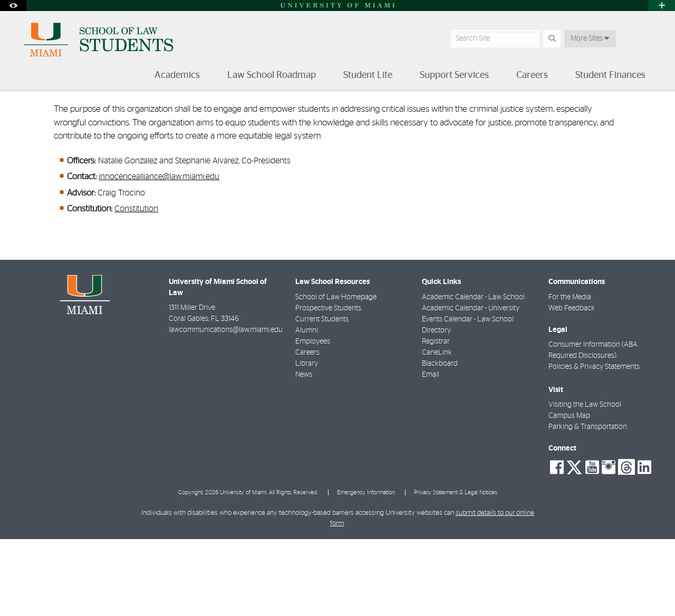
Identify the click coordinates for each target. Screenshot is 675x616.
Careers (307, 429)
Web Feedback (572, 385)
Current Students (322, 396)
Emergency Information (366, 569)
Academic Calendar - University (471, 385)
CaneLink (437, 429)
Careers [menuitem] (532, 75)
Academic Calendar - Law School (473, 374)
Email (431, 452)
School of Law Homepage (336, 374)
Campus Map (569, 493)
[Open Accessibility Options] (13, 6)
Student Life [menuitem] (368, 75)
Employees (313, 418)
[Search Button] (552, 39)
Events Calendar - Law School (468, 396)
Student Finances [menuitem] (610, 75)
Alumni (307, 407)
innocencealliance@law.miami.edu (159, 253)
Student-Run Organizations (142, 113)
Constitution (136, 286)
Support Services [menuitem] (454, 75)
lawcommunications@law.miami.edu (226, 407)
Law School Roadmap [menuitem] (272, 75)
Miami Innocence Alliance (236, 114)
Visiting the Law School (585, 482)
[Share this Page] (653, 107)
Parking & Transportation (588, 504)
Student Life (66, 113)
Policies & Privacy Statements (594, 444)
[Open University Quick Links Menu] (662, 6)
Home (22, 113)
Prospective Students (328, 385)
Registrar (436, 418)
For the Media (570, 374)
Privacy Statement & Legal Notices (456, 569)
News (304, 452)
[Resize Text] (628, 107)
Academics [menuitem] (177, 75)
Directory (436, 407)
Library (307, 441)
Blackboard (440, 441)
